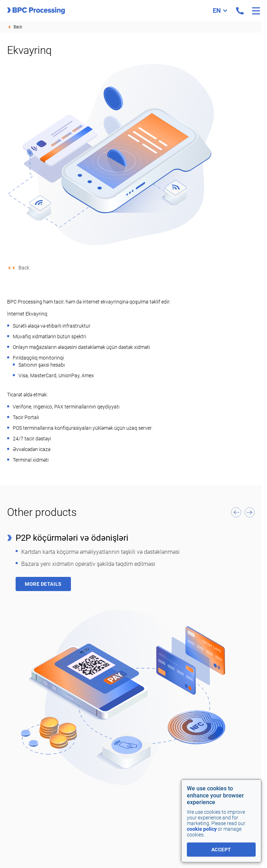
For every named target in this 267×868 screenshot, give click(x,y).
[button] (236, 512)
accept (221, 850)
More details (43, 584)
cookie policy (202, 829)
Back (18, 27)
